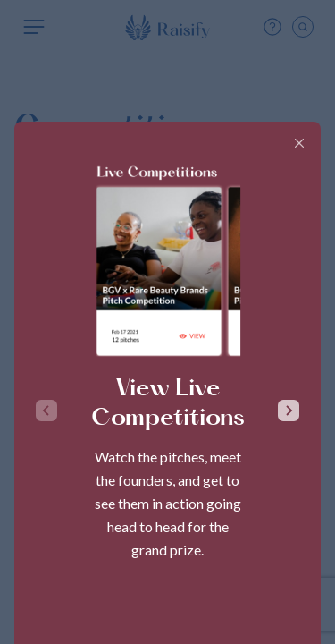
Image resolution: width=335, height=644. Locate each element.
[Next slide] (289, 411)
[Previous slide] (46, 411)
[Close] (299, 143)
